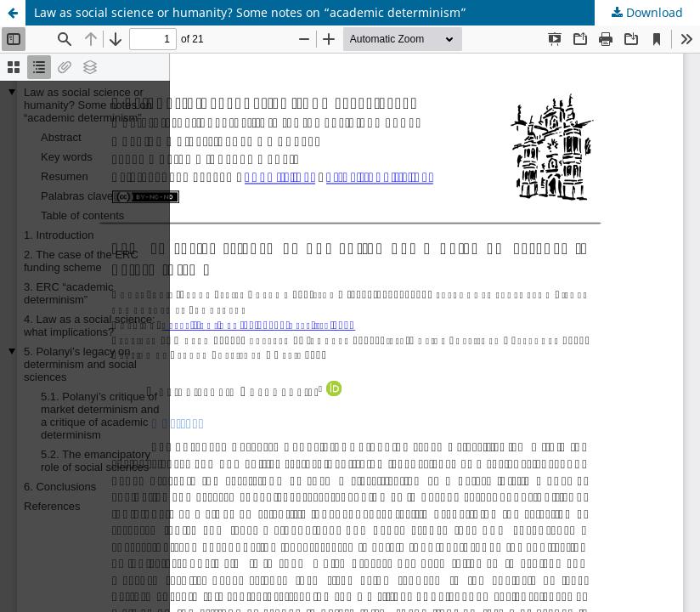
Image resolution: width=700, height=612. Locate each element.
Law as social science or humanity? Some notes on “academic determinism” (250, 12)
